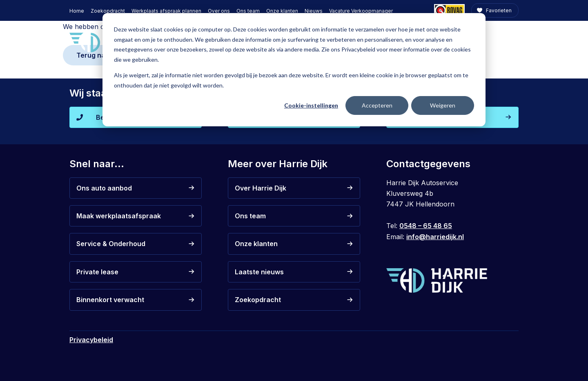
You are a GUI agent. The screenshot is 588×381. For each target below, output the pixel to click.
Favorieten (498, 10)
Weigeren (443, 105)
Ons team (248, 11)
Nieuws (314, 11)
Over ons (219, 11)
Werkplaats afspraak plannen (166, 11)
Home (77, 11)
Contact (500, 42)
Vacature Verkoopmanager (361, 11)
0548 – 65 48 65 (426, 226)
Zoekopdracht (108, 11)
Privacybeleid (91, 340)
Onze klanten (282, 11)
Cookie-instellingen (311, 105)
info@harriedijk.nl (435, 237)
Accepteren (377, 105)
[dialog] (294, 70)
